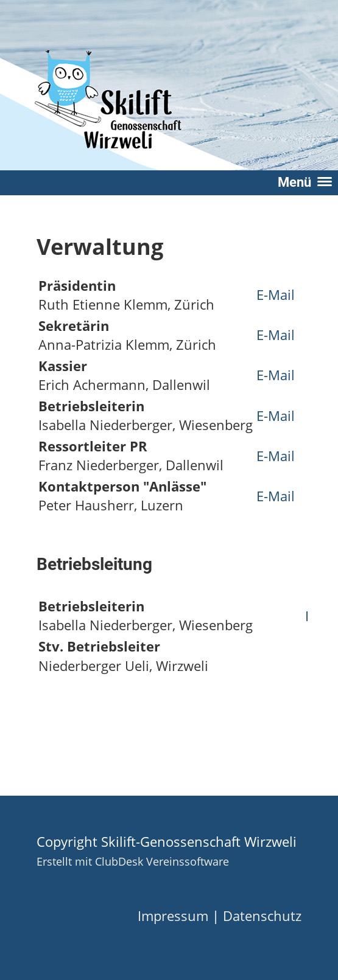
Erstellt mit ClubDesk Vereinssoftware (133, 861)
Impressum (173, 916)
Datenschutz (262, 916)
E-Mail (276, 295)
